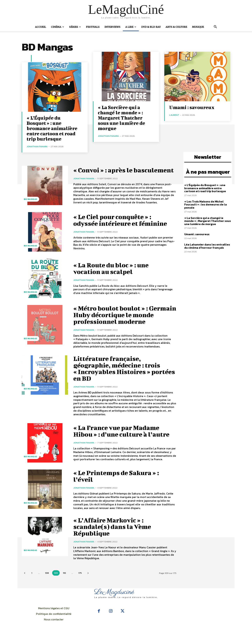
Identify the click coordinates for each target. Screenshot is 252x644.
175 (80, 577)
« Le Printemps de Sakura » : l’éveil (119, 481)
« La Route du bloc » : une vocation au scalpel (113, 273)
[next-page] (88, 577)
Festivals (93, 27)
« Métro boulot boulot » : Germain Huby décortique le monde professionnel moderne (123, 319)
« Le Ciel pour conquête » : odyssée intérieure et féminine (122, 225)
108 (47, 577)
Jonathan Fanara (37, 146)
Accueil (41, 27)
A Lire (131, 27)
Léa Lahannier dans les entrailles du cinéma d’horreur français (207, 246)
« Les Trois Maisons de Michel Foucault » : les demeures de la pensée (206, 204)
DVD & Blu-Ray (151, 27)
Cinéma (57, 27)
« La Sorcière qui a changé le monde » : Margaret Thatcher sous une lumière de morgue (121, 118)
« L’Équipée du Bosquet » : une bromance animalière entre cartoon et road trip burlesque (52, 128)
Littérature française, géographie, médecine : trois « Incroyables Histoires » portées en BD (119, 373)
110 (64, 577)
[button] (215, 27)
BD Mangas (30, 199)
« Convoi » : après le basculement (105, 172)
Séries (75, 27)
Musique (198, 27)
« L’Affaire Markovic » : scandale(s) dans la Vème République (114, 531)
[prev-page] (25, 577)
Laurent (174, 115)
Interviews (112, 27)
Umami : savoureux (192, 107)
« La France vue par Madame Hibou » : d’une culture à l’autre (124, 435)
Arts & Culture (176, 27)
